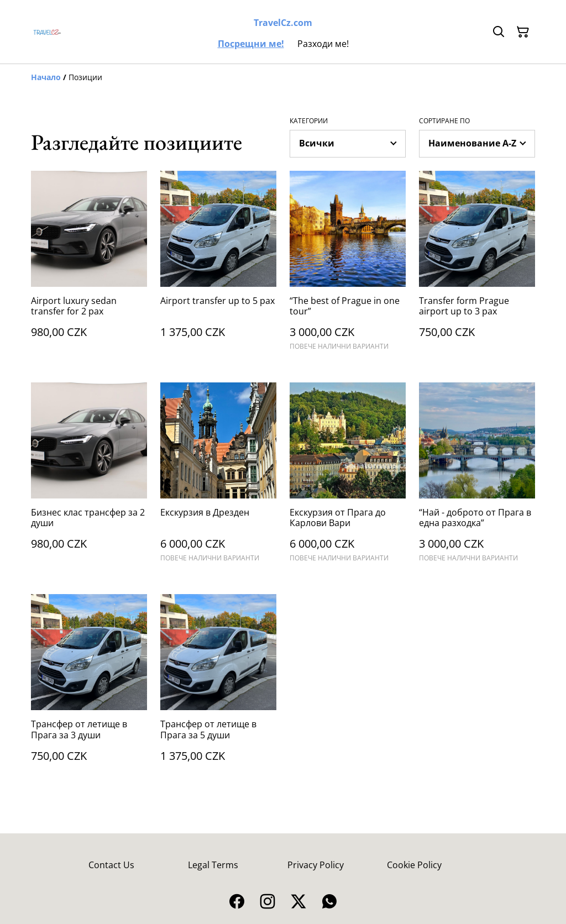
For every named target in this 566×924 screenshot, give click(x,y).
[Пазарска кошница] (523, 32)
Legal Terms (213, 865)
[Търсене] (499, 32)
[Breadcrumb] (283, 77)
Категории (309, 121)
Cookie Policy (414, 865)
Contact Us (111, 865)
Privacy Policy (316, 865)
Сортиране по (444, 121)
